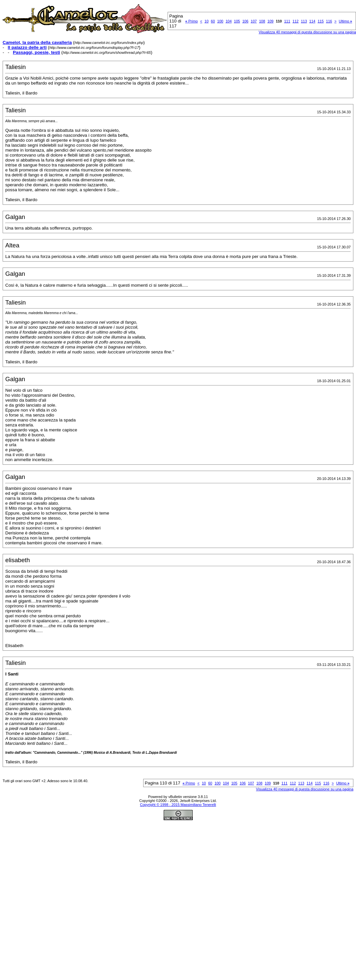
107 (254, 21)
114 (312, 21)
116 (329, 21)
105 (237, 21)
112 (296, 21)
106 (245, 21)
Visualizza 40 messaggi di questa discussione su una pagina (305, 789)
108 (262, 21)
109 (271, 21)
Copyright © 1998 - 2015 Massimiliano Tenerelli (178, 805)
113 (304, 21)
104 (229, 21)
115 (321, 21)
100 (220, 21)
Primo (192, 21)
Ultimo (345, 21)
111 (287, 21)
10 (207, 21)
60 (213, 21)
